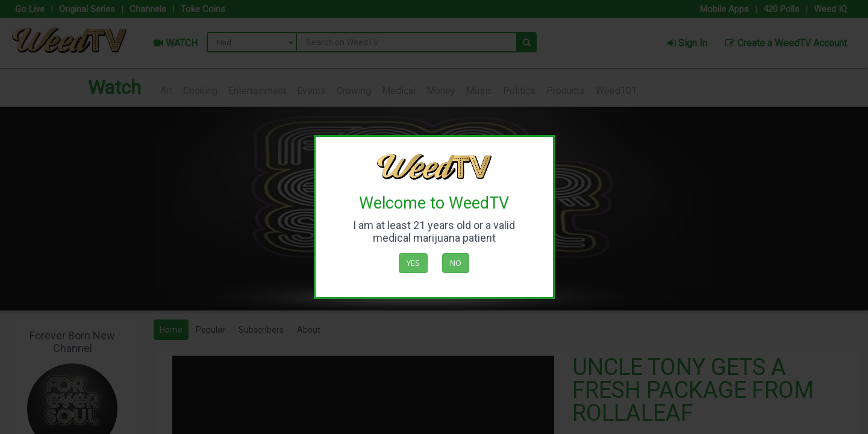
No (456, 263)
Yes (413, 263)
